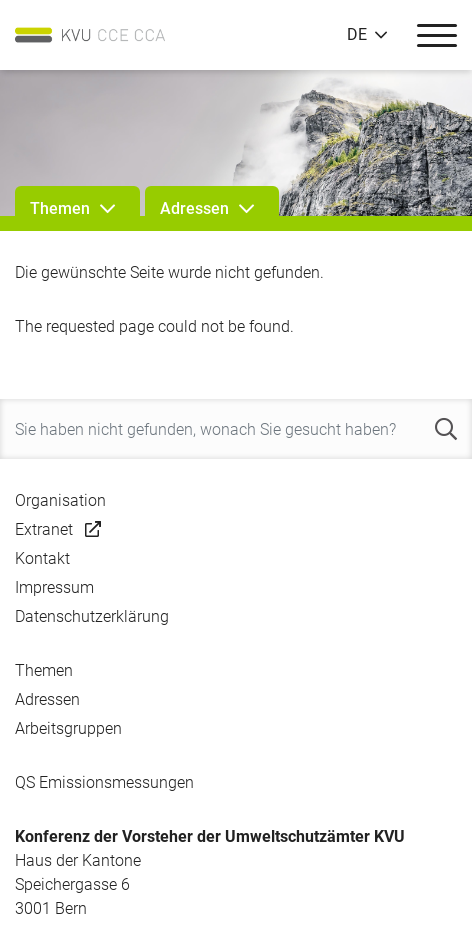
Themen (44, 670)
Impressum (54, 587)
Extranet (44, 529)
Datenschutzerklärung (92, 616)
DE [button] (357, 35)
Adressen (47, 699)
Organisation (60, 500)
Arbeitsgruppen (68, 728)
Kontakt (42, 558)
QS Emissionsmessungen (104, 782)
